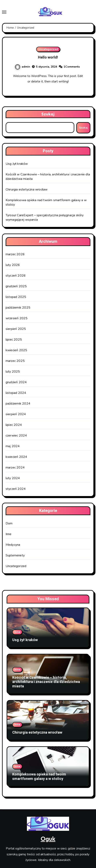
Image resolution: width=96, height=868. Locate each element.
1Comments (72, 67)
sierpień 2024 (16, 414)
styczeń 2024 (16, 489)
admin (23, 67)
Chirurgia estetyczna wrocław (27, 189)
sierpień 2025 (16, 329)
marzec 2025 (15, 361)
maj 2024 (13, 446)
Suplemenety (15, 555)
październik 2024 (18, 404)
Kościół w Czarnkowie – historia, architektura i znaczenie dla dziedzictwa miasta (46, 682)
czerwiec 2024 (16, 436)
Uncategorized (48, 49)
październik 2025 (18, 308)
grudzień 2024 (16, 382)
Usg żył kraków (17, 164)
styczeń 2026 (16, 276)
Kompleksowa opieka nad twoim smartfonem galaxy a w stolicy (39, 777)
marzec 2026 (15, 254)
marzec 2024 (15, 467)
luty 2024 (13, 478)
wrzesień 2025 (17, 318)
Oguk (48, 839)
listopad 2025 (16, 297)
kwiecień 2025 (16, 350)
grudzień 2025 (16, 286)
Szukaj (48, 114)
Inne (9, 534)
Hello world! (48, 57)
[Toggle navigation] (4, 12)
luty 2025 (13, 372)
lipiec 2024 (14, 425)
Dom (9, 523)
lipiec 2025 (14, 340)
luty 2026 (13, 265)
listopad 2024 (16, 393)
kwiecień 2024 (16, 457)
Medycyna (13, 545)
